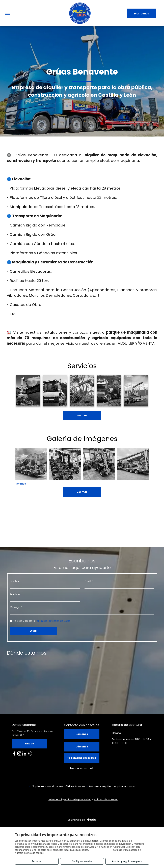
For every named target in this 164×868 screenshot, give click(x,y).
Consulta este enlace (101, 850)
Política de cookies (106, 799)
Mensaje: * (16, 607)
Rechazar (37, 861)
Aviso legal (55, 799)
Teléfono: (15, 594)
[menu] (7, 13)
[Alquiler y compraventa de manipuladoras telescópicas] (65, 464)
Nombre (15, 581)
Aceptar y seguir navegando (127, 861)
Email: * (89, 581)
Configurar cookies (82, 861)
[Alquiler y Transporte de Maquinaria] (133, 464)
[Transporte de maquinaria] (31, 464)
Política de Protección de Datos (53, 621)
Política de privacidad (78, 799)
